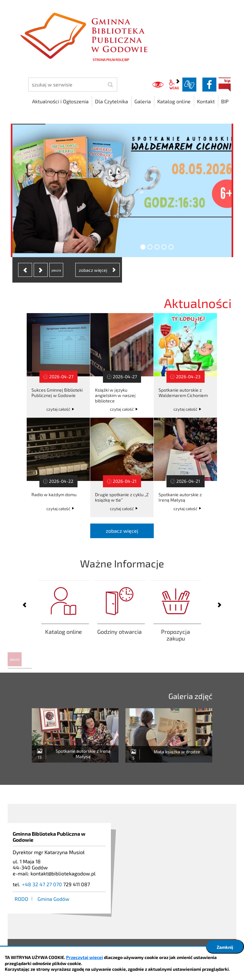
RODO (21, 899)
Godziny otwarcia (119, 620)
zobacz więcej (122, 531)
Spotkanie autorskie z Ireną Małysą (185, 467)
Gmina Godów (53, 899)
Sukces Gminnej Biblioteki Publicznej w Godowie (58, 365)
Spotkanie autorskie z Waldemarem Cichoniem (185, 365)
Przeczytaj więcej (85, 957)
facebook (209, 85)
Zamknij (225, 947)
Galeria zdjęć (190, 696)
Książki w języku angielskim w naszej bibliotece (122, 365)
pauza (15, 659)
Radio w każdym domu (58, 467)
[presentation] (25, 270)
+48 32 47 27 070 (42, 884)
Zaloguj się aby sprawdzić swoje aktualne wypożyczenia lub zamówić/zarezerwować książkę (64, 620)
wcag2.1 (174, 85)
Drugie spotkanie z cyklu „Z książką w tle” (122, 467)
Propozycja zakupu (176, 620)
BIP (225, 85)
